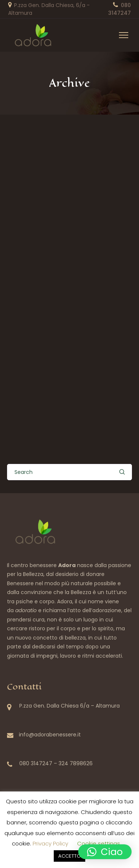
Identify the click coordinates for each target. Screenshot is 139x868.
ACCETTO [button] (69, 856)
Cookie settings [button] (99, 843)
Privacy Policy (50, 843)
